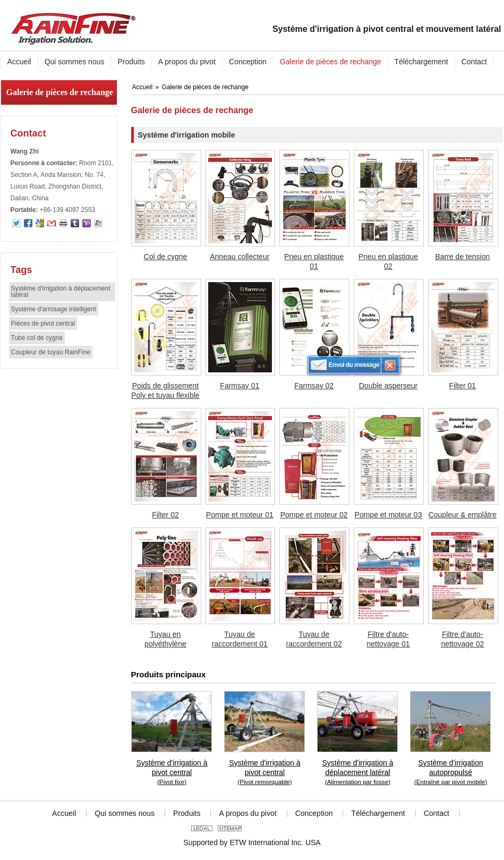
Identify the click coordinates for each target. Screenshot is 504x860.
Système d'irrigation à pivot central (172, 773)
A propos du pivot (247, 813)
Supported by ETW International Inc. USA (252, 842)
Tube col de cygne (37, 338)
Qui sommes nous (125, 813)
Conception (314, 813)
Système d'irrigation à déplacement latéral (61, 292)
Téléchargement (378, 813)
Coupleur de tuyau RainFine (51, 352)
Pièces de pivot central (43, 323)
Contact (28, 133)
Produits (187, 813)
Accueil (143, 87)
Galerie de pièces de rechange (60, 92)
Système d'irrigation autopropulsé (451, 773)
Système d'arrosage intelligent (54, 309)
